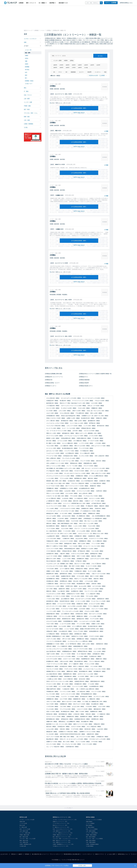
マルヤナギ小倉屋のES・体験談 (81, 574)
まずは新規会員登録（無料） (79, 108)
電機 (26, 61)
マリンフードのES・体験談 (98, 692)
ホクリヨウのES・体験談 (99, 586)
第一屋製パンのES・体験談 (53, 443)
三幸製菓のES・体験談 (102, 737)
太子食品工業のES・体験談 (98, 503)
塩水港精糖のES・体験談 (53, 579)
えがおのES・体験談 (70, 491)
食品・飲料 (28, 53)
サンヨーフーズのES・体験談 (93, 566)
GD (65, 72)
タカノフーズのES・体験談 (68, 654)
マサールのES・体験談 (92, 596)
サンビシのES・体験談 (67, 571)
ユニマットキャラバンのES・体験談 (70, 694)
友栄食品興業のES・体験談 (96, 631)
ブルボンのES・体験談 (84, 408)
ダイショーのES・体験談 (53, 609)
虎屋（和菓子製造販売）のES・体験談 (67, 523)
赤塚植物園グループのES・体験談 (55, 644)
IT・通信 (32, 91)
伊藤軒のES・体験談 (52, 722)
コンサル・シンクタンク (32, 39)
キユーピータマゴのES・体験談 (55, 629)
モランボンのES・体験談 (78, 596)
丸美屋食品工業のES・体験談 (82, 719)
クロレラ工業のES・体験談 (98, 564)
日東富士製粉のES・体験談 (84, 438)
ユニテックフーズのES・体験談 (55, 549)
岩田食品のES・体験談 (67, 719)
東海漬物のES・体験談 (70, 676)
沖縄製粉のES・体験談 (94, 513)
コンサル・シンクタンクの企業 (27, 820)
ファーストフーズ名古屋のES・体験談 (56, 641)
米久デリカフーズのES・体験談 (81, 704)
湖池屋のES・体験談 (95, 486)
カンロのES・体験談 (83, 676)
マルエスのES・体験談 (67, 528)
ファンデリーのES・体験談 (71, 451)
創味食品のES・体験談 (52, 513)
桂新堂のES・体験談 (64, 589)
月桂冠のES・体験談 (100, 508)
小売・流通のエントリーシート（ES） (62, 842)
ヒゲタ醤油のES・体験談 (53, 634)
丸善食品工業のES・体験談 (82, 681)
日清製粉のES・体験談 (82, 476)
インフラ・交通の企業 (25, 833)
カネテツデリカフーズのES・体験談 (100, 559)
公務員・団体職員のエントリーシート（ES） (63, 844)
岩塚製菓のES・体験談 (52, 699)
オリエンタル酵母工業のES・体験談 (98, 476)
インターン (97, 72)
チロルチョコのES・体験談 (92, 611)
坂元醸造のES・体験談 (52, 661)
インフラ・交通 (32, 102)
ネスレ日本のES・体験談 (53, 398)
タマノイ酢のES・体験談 (53, 421)
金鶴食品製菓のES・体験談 (80, 646)
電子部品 (27, 70)
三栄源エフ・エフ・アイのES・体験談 (94, 501)
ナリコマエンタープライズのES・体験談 (57, 566)
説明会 (71, 61)
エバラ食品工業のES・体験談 (98, 483)
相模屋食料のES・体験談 (70, 674)
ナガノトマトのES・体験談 (89, 744)
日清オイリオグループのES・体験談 (56, 418)
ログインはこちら (79, 113)
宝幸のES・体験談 (101, 461)
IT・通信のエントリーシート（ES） (61, 827)
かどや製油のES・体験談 (72, 453)
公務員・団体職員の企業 (25, 844)
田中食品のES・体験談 (86, 697)
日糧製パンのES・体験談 (98, 624)
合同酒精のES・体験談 (83, 559)
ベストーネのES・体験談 (75, 546)
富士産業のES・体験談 (97, 704)
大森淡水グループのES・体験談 (79, 636)
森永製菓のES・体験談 (94, 421)
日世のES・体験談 (65, 729)
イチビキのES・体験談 (52, 569)
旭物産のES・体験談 (66, 526)
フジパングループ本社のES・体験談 (56, 426)
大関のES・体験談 (96, 584)
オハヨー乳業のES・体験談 (53, 498)
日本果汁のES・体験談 (71, 586)
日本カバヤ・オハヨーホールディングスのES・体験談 (74, 739)
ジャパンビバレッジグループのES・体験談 (57, 423)
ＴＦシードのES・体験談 (98, 544)
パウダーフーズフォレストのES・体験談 (57, 664)
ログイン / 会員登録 (111, 3)
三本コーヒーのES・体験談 (53, 702)
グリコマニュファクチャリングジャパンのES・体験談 (60, 476)
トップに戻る (68, 808)
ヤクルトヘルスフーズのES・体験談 (56, 717)
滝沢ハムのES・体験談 (84, 544)
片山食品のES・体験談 (95, 656)
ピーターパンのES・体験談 (83, 601)
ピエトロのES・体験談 (71, 493)
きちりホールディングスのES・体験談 (85, 599)
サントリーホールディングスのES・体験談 (93, 398)
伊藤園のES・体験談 (97, 408)
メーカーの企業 (23, 823)
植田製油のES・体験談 (96, 554)
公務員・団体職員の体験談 (92, 844)
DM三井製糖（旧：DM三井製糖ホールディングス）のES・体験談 (63, 468)
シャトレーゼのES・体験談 (71, 629)
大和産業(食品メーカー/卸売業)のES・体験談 (95, 518)
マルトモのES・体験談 (97, 551)
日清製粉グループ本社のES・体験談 (68, 732)
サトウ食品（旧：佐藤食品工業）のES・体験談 (94, 702)
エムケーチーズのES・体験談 (54, 556)
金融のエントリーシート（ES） (60, 822)
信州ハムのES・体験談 (88, 644)
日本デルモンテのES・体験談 (67, 584)
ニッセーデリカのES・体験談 (67, 624)
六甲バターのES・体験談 (69, 639)
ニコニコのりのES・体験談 (53, 539)
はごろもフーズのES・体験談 (79, 589)
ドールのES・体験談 (93, 684)
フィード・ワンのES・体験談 (74, 466)
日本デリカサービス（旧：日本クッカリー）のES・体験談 (61, 534)
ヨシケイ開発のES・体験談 (100, 541)
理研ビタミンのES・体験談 (53, 433)
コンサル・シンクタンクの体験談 (94, 820)
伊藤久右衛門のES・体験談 (53, 689)
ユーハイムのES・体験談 (83, 531)
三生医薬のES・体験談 (76, 518)
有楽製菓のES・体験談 (86, 717)
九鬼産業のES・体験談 (94, 536)
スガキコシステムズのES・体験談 (80, 554)
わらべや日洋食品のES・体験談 (89, 481)
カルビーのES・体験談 (52, 413)
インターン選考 (56, 61)
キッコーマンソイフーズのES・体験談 (56, 506)
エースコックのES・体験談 (65, 441)
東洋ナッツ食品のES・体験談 (81, 666)
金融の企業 (22, 822)
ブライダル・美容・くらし (32, 113)
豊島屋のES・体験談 (52, 732)
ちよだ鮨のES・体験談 (63, 591)
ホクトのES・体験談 (52, 589)
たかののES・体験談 (84, 609)
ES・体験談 (43, 3)
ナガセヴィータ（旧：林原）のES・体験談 (57, 496)
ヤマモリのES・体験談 (83, 576)
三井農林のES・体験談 (80, 571)
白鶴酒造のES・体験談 (87, 508)
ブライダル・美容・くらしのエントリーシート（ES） (66, 839)
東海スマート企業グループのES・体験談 (57, 546)
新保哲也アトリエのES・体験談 (89, 549)
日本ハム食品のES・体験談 (102, 456)
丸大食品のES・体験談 (74, 481)
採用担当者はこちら (123, 854)
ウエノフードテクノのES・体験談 (93, 591)
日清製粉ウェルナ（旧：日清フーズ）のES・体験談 (95, 416)
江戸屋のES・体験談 (81, 561)
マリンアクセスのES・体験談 (67, 709)
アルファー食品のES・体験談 (97, 661)
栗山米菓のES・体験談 (52, 739)
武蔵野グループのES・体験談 (54, 742)
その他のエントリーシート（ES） (61, 846)
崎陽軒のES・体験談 (101, 659)
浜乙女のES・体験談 (84, 679)
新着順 (103, 75)
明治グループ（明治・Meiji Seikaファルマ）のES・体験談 (75, 403)
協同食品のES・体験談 (83, 619)
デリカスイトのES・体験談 (53, 684)
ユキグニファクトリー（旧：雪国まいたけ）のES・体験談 (93, 534)
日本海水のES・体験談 (81, 614)
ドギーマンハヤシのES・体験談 (67, 616)
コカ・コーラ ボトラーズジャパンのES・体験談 (59, 431)
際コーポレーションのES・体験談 (93, 521)
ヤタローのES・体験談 (52, 624)
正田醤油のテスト (84, 377)
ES (53, 72)
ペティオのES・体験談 (96, 666)
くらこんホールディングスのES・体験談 (89, 621)
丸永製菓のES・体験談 (77, 591)
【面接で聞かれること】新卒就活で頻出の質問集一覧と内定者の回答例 (67, 793)
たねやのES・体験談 (102, 729)
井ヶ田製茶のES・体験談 (83, 516)
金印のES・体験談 (94, 569)
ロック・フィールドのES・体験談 (71, 428)
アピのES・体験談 (51, 521)
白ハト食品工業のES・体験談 (54, 531)
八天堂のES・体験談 (79, 714)
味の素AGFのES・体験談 (88, 418)
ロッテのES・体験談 (52, 411)
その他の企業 (23, 846)
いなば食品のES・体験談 (53, 536)
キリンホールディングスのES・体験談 (71, 398)
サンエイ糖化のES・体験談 (87, 453)
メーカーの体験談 (90, 823)
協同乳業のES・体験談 (66, 574)
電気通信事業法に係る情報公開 (72, 854)
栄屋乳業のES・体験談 (103, 599)
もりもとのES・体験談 (52, 729)
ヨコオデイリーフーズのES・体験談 (98, 539)
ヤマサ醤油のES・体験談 (87, 451)
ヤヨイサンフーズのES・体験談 (55, 669)
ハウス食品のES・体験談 (53, 406)
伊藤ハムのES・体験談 (80, 421)
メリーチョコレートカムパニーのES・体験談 (76, 436)
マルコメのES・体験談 (52, 446)
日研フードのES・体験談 (83, 556)
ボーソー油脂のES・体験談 (76, 664)
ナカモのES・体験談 (91, 707)
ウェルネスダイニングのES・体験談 (56, 594)
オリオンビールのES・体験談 (97, 604)
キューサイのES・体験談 (53, 694)
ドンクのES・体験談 (82, 656)
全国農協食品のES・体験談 (69, 651)
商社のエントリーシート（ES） (60, 825)
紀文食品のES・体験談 (66, 666)
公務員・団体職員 (32, 124)
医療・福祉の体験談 (91, 841)
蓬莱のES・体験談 (98, 717)
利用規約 (27, 854)
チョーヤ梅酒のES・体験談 (65, 646)
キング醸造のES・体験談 (93, 699)
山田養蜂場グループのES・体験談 (69, 488)
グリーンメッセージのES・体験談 (99, 471)
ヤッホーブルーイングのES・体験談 (101, 601)
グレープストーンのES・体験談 (76, 506)
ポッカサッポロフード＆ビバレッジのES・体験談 (77, 473)
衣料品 (27, 58)
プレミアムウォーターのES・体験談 (71, 744)
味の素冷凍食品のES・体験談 (70, 448)
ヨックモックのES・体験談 (86, 456)
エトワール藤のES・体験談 (67, 569)
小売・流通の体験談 (91, 842)
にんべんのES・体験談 (100, 651)
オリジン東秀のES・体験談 (79, 626)
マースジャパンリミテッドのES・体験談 (83, 401)
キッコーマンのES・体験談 (53, 428)
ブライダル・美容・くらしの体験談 (94, 839)
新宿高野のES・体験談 (52, 574)
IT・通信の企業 (23, 827)
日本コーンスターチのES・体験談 (55, 493)
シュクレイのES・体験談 (69, 559)
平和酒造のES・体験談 (52, 692)
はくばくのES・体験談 (78, 707)
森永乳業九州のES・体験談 (53, 619)
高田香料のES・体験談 (97, 719)
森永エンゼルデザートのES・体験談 (71, 702)
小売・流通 (32, 120)
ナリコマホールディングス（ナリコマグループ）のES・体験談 (62, 511)
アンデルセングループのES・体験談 (93, 496)
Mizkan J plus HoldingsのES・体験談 (71, 416)
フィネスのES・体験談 (69, 531)
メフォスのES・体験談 (95, 616)
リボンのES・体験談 (65, 707)
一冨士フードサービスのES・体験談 (101, 574)
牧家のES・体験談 (96, 556)
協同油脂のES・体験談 (68, 433)
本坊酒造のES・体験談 (52, 581)
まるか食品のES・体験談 (65, 631)
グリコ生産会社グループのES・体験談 (90, 511)
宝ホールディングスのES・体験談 (98, 614)
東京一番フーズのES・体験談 (76, 566)
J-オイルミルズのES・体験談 (91, 431)
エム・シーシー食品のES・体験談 (55, 747)
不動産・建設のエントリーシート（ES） (62, 835)
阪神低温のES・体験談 (70, 544)
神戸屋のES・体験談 (94, 423)
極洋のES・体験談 (93, 478)
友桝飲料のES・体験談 (73, 717)
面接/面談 (72, 72)
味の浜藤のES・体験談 (87, 722)
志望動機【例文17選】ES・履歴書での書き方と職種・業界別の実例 (66, 774)
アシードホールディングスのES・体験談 (73, 611)
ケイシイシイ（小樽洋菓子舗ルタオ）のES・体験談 (76, 503)
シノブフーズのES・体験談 (86, 443)
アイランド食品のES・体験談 (96, 606)
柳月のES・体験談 (78, 501)
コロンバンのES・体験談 (53, 576)
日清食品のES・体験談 (52, 401)
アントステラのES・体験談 (86, 448)
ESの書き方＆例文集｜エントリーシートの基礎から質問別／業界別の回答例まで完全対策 (73, 783)
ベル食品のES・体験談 (68, 689)
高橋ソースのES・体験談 (82, 712)
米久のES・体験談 (78, 581)
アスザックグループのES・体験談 (73, 669)
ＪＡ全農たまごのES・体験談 (54, 679)
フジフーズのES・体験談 (53, 528)
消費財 (27, 56)
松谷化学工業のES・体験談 (67, 601)
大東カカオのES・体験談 (66, 661)
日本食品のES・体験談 (63, 727)
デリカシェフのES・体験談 (92, 664)
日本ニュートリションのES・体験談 (56, 466)
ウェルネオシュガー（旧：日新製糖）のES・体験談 (60, 564)
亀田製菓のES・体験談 (80, 478)
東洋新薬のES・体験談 (67, 421)
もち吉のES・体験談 (67, 498)
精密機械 (27, 67)
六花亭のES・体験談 (101, 491)
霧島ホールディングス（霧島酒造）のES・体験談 (88, 433)
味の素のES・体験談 (65, 401)
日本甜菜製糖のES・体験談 (70, 621)
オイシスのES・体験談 (65, 686)
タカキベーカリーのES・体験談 (71, 659)
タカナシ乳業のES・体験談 (70, 679)
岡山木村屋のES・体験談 (81, 661)
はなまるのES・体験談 (81, 539)
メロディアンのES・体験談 (53, 639)
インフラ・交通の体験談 (92, 833)
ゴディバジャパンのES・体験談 (55, 544)
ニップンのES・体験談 (89, 426)
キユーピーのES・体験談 (53, 408)
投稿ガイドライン (100, 854)
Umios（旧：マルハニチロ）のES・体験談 (98, 411)
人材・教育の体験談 (91, 831)
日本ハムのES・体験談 (96, 413)
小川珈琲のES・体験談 (68, 561)
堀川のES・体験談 (51, 727)
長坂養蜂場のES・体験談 (88, 659)
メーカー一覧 (28, 50)
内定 (104, 72)
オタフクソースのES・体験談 (97, 498)
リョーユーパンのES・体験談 (80, 686)
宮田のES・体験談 (90, 714)
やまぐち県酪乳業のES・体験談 (55, 676)
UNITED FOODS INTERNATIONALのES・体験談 (72, 734)
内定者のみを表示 (93, 75)
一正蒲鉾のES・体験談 (68, 539)
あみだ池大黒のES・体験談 (53, 651)
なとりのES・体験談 (52, 686)
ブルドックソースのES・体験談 (100, 609)
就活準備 (53, 3)
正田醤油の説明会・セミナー (52, 383)
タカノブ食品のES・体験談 (94, 727)
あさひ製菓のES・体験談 (67, 599)
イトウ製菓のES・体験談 (103, 714)
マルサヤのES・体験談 (77, 521)
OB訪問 (88, 72)
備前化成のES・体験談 (100, 709)
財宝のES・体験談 (96, 531)
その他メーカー (29, 84)
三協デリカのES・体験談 (53, 654)
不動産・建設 (32, 106)
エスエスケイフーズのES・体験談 (69, 541)
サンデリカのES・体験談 (97, 619)
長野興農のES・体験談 (83, 639)
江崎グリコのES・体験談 (79, 411)
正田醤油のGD (49, 380)
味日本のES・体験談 (90, 729)
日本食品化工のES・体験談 (70, 456)
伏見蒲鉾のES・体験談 (80, 684)
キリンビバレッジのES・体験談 (55, 473)
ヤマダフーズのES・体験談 (96, 636)
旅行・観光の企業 (24, 837)
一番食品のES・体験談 (67, 536)
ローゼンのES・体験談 (66, 513)
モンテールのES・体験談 (94, 571)
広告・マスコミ (32, 95)
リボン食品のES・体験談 (83, 692)
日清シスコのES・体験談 (53, 712)
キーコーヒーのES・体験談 (53, 448)
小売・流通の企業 (24, 842)
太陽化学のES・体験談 (93, 734)
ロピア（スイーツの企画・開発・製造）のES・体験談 (60, 737)
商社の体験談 (89, 825)
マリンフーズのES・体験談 (87, 461)
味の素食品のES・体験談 (67, 712)
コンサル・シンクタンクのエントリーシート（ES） (65, 820)
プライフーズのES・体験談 (91, 466)
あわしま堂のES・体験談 (85, 493)
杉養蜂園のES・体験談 (85, 541)
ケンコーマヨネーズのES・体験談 (55, 486)
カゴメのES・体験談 (97, 403)
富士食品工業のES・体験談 (95, 626)
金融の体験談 (89, 822)
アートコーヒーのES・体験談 (54, 456)
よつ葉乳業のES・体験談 (53, 501)
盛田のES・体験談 (51, 604)
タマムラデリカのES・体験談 (54, 621)
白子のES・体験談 (77, 431)
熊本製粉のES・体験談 (63, 521)
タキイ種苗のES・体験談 (80, 441)
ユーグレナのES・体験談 (96, 436)
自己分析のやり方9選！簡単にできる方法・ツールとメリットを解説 (66, 764)
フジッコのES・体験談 (52, 508)
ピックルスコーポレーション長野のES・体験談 (80, 641)
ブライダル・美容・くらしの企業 (27, 839)
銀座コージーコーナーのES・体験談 (83, 724)
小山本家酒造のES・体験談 (96, 686)
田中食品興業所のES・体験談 (89, 694)
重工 (26, 78)
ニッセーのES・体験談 (100, 649)
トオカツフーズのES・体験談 (84, 709)
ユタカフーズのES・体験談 (78, 727)
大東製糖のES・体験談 (80, 536)
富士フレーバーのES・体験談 (82, 564)
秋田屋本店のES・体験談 (69, 619)
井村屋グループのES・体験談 (54, 503)
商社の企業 (22, 825)
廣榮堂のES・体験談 (72, 671)
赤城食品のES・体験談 (81, 569)
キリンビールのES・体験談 (53, 516)
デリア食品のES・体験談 (53, 471)
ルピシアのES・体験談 (66, 699)
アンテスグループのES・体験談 (69, 609)
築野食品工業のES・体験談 (85, 651)
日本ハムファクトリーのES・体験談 (101, 446)
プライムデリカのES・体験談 (96, 589)
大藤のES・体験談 (65, 554)
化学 (26, 72)
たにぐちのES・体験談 (65, 626)
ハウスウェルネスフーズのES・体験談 (70, 508)
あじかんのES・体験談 (85, 586)
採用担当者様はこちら (126, 3)
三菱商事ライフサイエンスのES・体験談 (89, 732)
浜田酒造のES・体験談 (80, 634)
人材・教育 (32, 99)
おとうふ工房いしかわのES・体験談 (77, 606)
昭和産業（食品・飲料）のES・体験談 (56, 481)
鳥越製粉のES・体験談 (96, 712)
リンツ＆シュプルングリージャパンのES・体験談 (59, 649)
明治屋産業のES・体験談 (83, 584)
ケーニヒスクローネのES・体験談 (66, 604)
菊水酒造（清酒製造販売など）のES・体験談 (58, 636)
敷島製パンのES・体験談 (53, 438)
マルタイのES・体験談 (94, 526)
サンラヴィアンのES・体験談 (101, 697)
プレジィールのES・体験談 (83, 742)
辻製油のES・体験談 (52, 631)
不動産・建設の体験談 (91, 835)
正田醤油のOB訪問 (84, 383)
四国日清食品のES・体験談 (97, 681)
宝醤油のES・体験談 (99, 724)
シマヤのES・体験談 (100, 443)
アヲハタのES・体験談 (76, 496)
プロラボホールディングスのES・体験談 (100, 739)
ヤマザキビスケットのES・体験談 (55, 586)
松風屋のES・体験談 (82, 604)
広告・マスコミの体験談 (92, 829)
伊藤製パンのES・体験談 (53, 571)
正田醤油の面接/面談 (84, 380)
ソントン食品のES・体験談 (93, 594)
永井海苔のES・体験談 (52, 554)
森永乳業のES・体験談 (52, 403)
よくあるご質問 (111, 854)
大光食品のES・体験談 (96, 639)
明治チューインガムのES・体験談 (83, 579)
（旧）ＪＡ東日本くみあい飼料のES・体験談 (87, 689)
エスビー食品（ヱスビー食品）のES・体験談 (58, 483)
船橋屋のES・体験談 (82, 616)
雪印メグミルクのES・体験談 (82, 446)
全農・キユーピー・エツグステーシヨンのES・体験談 (95, 468)
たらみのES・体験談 (63, 518)
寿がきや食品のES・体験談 (53, 561)
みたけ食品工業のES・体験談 (54, 674)
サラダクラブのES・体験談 (81, 471)
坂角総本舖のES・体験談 (53, 614)
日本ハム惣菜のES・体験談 (53, 458)
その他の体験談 (90, 846)
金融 (32, 42)
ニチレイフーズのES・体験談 (74, 426)
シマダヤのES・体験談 (52, 707)
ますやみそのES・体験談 (69, 516)
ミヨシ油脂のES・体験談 (66, 446)
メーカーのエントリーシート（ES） (61, 823)
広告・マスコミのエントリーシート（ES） (63, 829)
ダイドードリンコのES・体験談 (55, 436)
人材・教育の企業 (24, 831)
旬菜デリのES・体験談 (67, 471)
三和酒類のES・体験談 (67, 579)
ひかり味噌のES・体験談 (67, 614)
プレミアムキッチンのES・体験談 (71, 458)
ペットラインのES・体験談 (53, 611)
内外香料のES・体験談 (66, 581)
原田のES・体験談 (51, 523)
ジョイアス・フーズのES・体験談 (70, 697)
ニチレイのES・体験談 (65, 411)
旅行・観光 (32, 109)
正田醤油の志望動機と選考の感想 (53, 374)
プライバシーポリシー (55, 854)
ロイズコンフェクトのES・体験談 (85, 491)
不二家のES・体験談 (98, 438)
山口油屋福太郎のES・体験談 (87, 488)
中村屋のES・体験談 (52, 616)
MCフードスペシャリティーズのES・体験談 (77, 486)
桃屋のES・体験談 (51, 591)
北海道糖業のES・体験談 (80, 513)
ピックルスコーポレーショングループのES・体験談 (97, 669)
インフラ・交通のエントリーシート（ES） (63, 833)
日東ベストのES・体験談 (97, 676)
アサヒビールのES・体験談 (102, 401)
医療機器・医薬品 (29, 81)
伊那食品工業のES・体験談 (88, 428)
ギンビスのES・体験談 (52, 709)
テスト (59, 72)
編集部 (20, 854)
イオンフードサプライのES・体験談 (83, 649)
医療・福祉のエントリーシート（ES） (62, 841)
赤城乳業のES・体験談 (102, 644)
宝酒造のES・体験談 (101, 418)
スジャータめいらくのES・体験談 (79, 423)
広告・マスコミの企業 (25, 829)
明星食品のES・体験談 (76, 463)
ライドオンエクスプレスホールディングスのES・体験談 (61, 656)
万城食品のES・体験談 (52, 541)
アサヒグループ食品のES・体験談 (80, 483)
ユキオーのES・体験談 (104, 707)
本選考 (65, 61)
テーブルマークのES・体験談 (96, 441)
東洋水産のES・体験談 (103, 426)
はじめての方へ (4, 854)
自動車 (27, 64)
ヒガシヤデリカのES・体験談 (54, 659)
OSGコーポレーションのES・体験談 (88, 523)
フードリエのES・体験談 (53, 697)
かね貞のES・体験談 (52, 626)
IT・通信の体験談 (90, 827)
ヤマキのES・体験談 (97, 742)
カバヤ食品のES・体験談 (81, 498)
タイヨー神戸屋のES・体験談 (73, 644)
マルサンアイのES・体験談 (80, 631)
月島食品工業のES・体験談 (69, 551)
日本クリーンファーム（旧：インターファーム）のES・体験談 (62, 461)
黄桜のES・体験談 (104, 506)
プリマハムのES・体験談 (66, 478)
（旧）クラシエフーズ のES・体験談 (85, 737)
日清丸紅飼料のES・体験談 (68, 438)
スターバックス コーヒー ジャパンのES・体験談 (73, 406)
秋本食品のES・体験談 (67, 634)
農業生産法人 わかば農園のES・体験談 (69, 722)
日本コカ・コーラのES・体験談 (96, 406)
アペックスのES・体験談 (83, 624)
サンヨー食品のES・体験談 (84, 654)
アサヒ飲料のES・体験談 (82, 413)
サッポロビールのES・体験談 (69, 408)
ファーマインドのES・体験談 (67, 692)
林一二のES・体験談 (67, 684)
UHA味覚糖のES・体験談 (53, 416)
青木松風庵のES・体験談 (85, 671)
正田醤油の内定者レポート (86, 386)
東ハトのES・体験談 (69, 742)
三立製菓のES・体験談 (52, 584)
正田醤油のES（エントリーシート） (54, 377)
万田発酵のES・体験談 (52, 488)
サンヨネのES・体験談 (52, 734)
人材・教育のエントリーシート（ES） (62, 831)
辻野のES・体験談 (51, 646)
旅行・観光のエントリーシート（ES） (62, 837)
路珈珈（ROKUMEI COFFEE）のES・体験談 (92, 629)
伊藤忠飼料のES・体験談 (90, 463)
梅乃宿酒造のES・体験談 (53, 719)
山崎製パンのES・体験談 (73, 418)
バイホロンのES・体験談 (53, 599)
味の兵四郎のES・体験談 (53, 526)
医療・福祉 (32, 117)
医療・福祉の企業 (24, 841)
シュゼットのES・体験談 (80, 526)
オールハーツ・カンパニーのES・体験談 (94, 546)
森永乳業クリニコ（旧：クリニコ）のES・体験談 (59, 724)
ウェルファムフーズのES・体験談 (55, 453)
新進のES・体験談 (98, 579)
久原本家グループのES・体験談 (55, 491)
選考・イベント (31, 3)
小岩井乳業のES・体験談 (72, 747)
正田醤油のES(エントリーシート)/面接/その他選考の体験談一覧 (95, 374)
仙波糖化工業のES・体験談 (68, 576)
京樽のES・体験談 (51, 518)
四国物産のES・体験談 (52, 666)
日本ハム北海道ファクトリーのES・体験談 (57, 463)
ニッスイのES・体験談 (52, 478)
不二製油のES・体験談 (92, 506)
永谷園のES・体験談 (105, 481)
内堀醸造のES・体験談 (69, 556)
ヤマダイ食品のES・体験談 (53, 551)
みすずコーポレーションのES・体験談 (88, 674)
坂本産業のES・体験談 (52, 601)
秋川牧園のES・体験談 (100, 671)
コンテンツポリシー (87, 854)
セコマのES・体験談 (66, 501)
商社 (32, 88)
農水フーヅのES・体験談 (97, 576)
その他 (85, 68)
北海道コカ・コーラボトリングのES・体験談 (58, 596)
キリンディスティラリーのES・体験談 (56, 606)
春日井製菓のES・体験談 (65, 714)
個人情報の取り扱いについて (39, 854)
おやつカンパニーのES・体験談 (55, 451)
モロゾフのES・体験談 (52, 704)
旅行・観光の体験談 (91, 837)
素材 (26, 75)
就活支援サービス (63, 3)
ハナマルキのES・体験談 (91, 581)
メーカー (32, 46)
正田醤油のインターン (51, 386)
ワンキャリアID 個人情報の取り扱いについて (73, 860)
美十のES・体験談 (51, 441)
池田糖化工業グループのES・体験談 (56, 671)
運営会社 (14, 854)
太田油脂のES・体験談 (98, 654)
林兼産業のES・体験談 (79, 699)
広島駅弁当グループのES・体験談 (75, 594)
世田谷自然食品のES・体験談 (72, 549)
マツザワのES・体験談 (77, 729)
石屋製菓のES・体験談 (66, 704)
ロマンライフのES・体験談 (53, 744)
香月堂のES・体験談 (52, 714)
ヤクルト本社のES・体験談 (67, 413)
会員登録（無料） (82, 866)
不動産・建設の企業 (24, 835)
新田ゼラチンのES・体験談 (53, 559)
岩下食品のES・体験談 (84, 551)
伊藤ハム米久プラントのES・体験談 (101, 473)
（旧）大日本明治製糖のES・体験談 (101, 516)
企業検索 (21, 3)
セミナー (81, 72)
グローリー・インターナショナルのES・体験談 (87, 528)
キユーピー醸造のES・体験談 (70, 443)
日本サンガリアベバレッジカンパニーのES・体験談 (60, 681)
